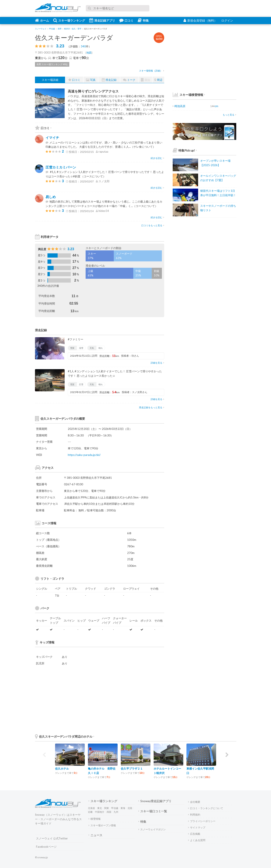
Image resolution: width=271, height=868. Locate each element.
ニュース (95, 835)
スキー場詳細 (50, 80)
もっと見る (229, 115)
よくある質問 (197, 840)
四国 (109, 812)
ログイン (227, 20)
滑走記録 (109, 80)
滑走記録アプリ (102, 20)
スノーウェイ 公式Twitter (52, 838)
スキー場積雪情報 (188, 95)
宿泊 (145, 80)
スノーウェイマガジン (152, 829)
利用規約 (194, 815)
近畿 (90, 812)
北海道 (91, 808)
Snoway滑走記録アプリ (155, 801)
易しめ (51, 197)
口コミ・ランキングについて (206, 808)
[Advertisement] (132, 700)
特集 (143, 20)
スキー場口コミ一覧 (153, 811)
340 (83, 46)
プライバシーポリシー (202, 821)
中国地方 (100, 812)
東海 (123, 808)
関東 (107, 808)
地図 (89, 53)
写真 (91, 80)
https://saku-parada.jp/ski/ (84, 455)
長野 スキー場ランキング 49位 (52, 64)
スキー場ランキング (69, 20)
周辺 (158, 80)
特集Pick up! (185, 150)
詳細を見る (157, 363)
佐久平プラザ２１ (132, 769)
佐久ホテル (62, 769)
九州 (116, 812)
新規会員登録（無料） (200, 20)
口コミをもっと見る (153, 225)
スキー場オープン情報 (102, 825)
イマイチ (52, 137)
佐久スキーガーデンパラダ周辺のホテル (65, 736)
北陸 (130, 808)
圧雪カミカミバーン (61, 167)
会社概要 (194, 802)
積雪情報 (95, 819)
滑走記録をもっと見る (152, 407)
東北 (100, 808)
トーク (129, 80)
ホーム (42, 20)
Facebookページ (46, 847)
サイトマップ (197, 827)
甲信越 (115, 808)
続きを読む (157, 158)
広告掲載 (194, 834)
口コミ (126, 20)
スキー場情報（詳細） (152, 71)
